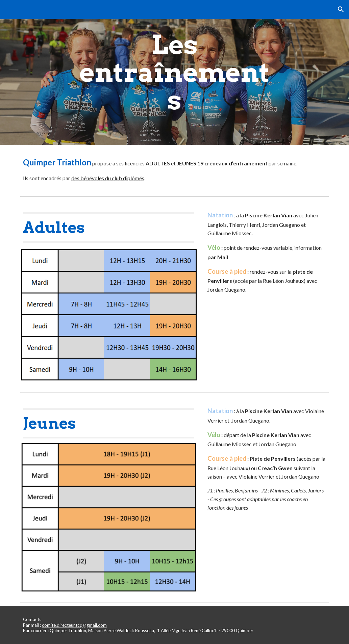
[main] (174, 73)
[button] (341, 9)
